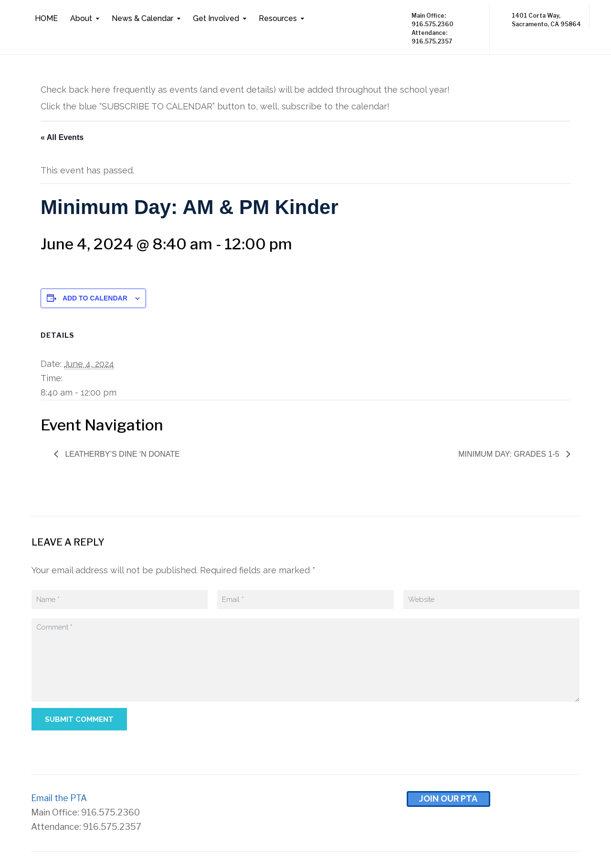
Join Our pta (448, 798)
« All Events (62, 137)
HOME (46, 18)
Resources (278, 18)
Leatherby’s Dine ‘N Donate (121, 454)
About (81, 18)
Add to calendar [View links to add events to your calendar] (95, 298)
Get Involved (216, 18)
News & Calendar (142, 18)
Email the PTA (59, 798)
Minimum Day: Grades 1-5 (510, 454)
